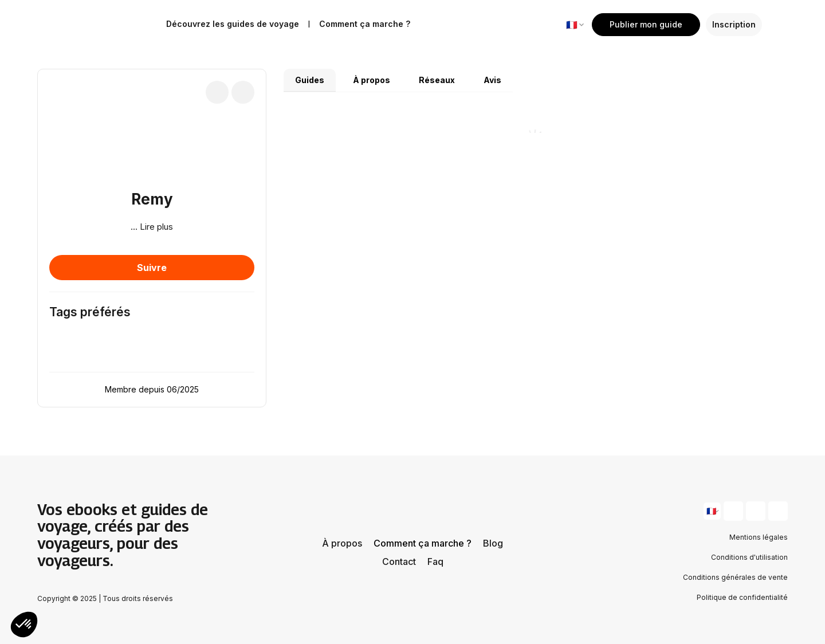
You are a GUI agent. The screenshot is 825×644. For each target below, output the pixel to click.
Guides (310, 80)
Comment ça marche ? (423, 543)
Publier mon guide (646, 24)
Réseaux (437, 80)
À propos (372, 80)
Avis (492, 80)
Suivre (152, 268)
